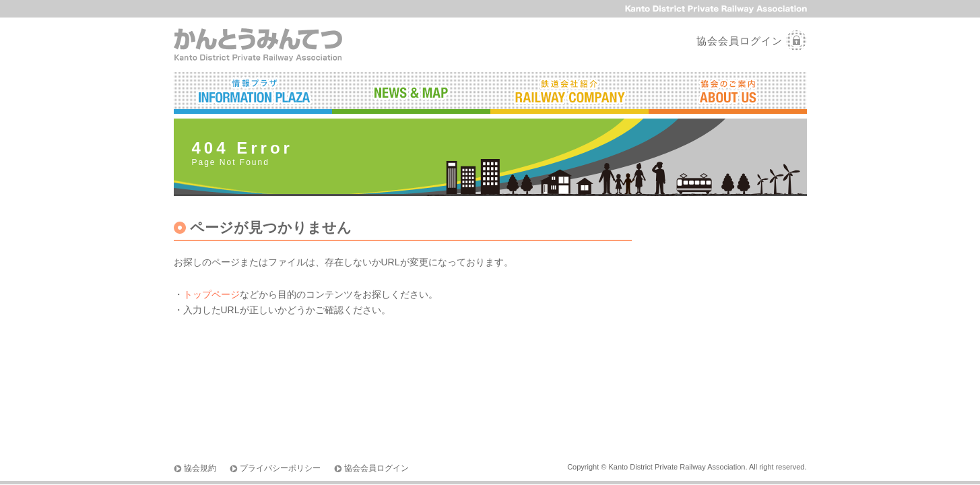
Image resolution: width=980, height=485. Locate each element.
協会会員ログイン (740, 41)
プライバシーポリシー (280, 468)
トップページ (211, 294)
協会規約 (200, 468)
